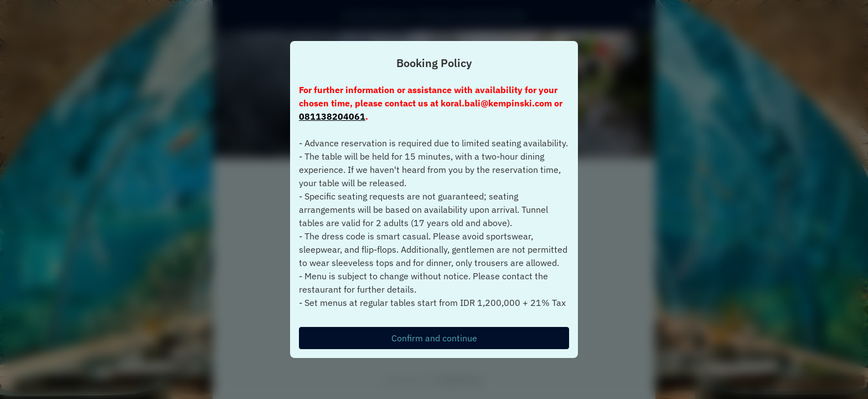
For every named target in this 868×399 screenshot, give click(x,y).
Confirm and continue (434, 338)
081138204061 (332, 116)
